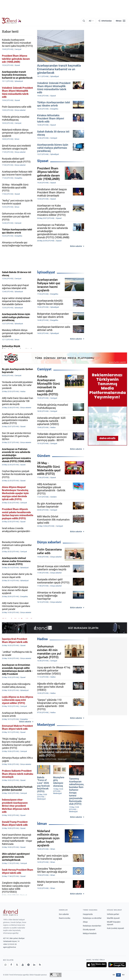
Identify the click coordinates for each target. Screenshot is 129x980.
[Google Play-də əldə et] (117, 965)
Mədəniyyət (46, 725)
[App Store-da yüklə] (97, 965)
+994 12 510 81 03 (10, 944)
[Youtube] (23, 965)
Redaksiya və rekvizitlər (92, 918)
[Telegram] (28, 965)
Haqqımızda (88, 914)
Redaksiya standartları (92, 926)
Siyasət (43, 161)
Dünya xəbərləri (49, 542)
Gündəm (44, 456)
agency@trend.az (10, 947)
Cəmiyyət (44, 369)
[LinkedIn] (34, 965)
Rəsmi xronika (65, 918)
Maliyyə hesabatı (90, 933)
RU (123, 975)
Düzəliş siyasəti (89, 930)
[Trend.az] (12, 21)
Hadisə (42, 639)
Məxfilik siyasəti (113, 918)
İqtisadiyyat (46, 272)
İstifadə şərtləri (113, 914)
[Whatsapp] (5, 965)
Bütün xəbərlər (76, 246)
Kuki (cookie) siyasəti (115, 928)
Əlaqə (85, 922)
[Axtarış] (84, 21)
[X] (17, 965)
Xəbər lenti (10, 32)
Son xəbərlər (64, 914)
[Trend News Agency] (10, 912)
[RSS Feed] (40, 965)
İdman (42, 824)
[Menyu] (121, 21)
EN (114, 975)
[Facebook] (11, 965)
